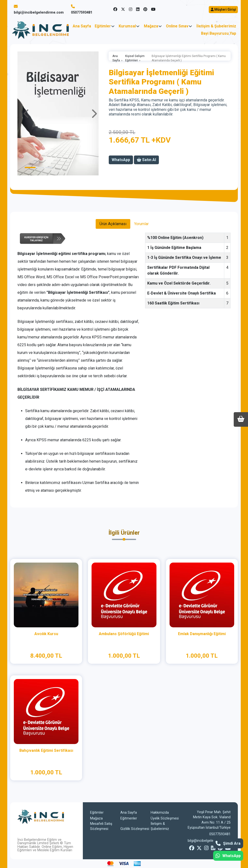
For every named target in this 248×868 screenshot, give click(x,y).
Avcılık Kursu (46, 634)
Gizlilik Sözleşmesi (135, 829)
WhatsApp (228, 856)
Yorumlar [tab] (141, 224)
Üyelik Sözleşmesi (165, 818)
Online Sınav (177, 26)
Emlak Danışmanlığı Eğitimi (202, 634)
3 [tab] (49, 168)
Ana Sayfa (82, 26)
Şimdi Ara (228, 843)
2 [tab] (40, 168)
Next (94, 114)
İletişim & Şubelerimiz (216, 26)
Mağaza (151, 26)
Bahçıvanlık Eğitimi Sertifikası (46, 750)
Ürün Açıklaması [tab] (113, 224)
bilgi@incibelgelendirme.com (39, 12)
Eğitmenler (129, 818)
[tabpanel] (60, 113)
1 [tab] (30, 168)
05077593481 (82, 12)
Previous (27, 114)
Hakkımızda (160, 813)
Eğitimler (103, 26)
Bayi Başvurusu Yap (219, 33)
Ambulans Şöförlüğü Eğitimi (124, 634)
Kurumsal (127, 26)
